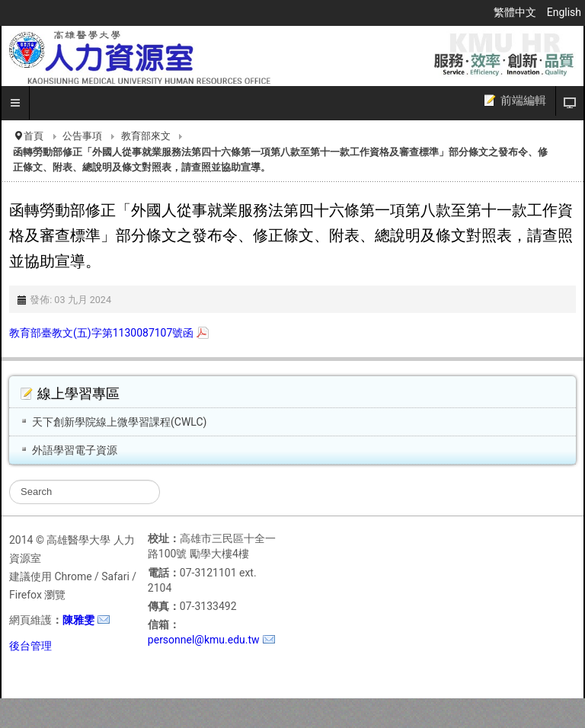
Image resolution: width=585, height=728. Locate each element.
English (564, 12)
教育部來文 (146, 136)
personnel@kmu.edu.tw (204, 640)
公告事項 (82, 136)
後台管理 (30, 646)
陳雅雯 (78, 620)
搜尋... (10, 480)
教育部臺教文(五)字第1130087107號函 (101, 333)
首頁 (34, 136)
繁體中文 (516, 12)
